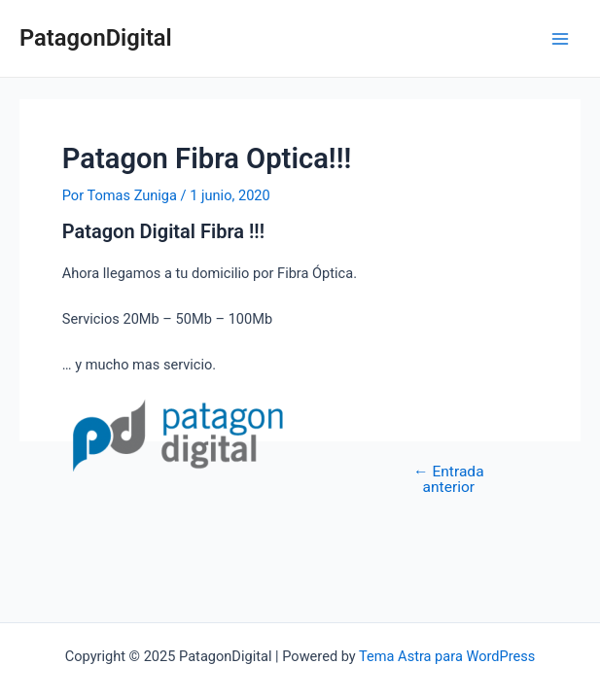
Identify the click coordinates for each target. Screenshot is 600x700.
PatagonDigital (96, 38)
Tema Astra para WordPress (447, 656)
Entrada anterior (449, 480)
